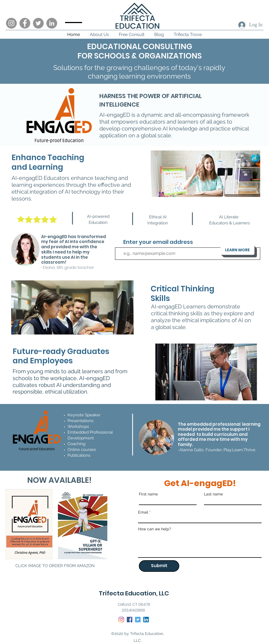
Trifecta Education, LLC (134, 593)
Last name (213, 494)
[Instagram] (11, 23)
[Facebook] (25, 23)
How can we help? (155, 529)
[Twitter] (38, 23)
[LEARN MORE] (237, 250)
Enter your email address (158, 242)
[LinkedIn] (52, 23)
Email (143, 512)
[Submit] (159, 566)
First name (148, 494)
